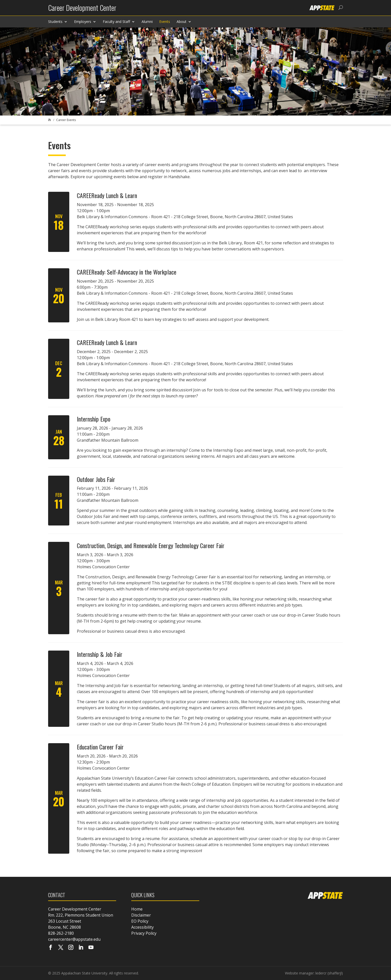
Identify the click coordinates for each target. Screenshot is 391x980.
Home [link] (137, 909)
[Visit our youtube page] (91, 948)
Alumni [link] (147, 22)
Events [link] (165, 22)
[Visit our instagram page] (71, 948)
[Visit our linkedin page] (81, 948)
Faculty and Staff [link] (116, 22)
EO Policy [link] (140, 921)
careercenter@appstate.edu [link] (74, 939)
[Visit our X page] (61, 948)
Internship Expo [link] (94, 419)
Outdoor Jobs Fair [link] (96, 479)
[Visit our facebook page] (51, 948)
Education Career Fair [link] (100, 747)
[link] (82, 10)
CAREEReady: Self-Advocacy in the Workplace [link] (127, 272)
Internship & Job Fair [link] (100, 654)
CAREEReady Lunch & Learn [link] (107, 195)
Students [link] (55, 22)
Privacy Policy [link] (144, 933)
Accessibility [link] (142, 927)
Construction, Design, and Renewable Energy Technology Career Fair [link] (151, 545)
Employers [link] (83, 22)
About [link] (182, 22)
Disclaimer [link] (141, 915)
